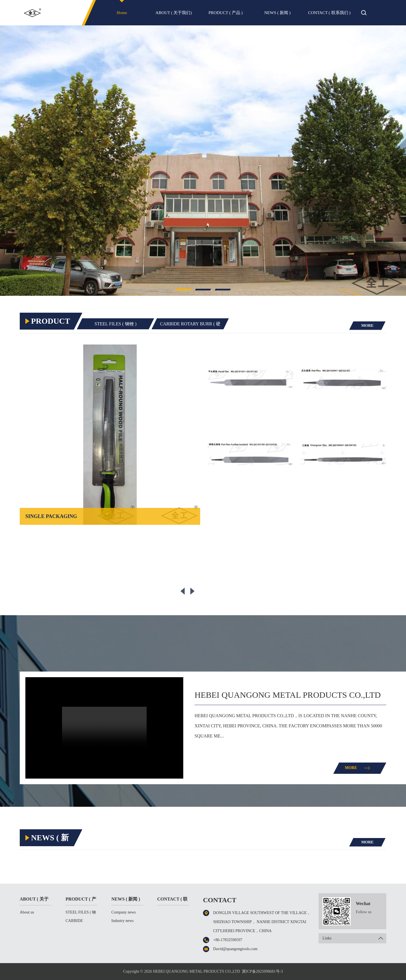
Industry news (123, 921)
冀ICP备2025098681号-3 (262, 971)
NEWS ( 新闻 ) (277, 13)
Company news (124, 912)
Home (122, 13)
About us (27, 912)
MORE (367, 325)
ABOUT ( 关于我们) (174, 13)
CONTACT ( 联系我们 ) (329, 13)
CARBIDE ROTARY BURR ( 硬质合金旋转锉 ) (197, 325)
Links (354, 938)
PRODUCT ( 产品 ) (226, 13)
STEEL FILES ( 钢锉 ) (118, 324)
